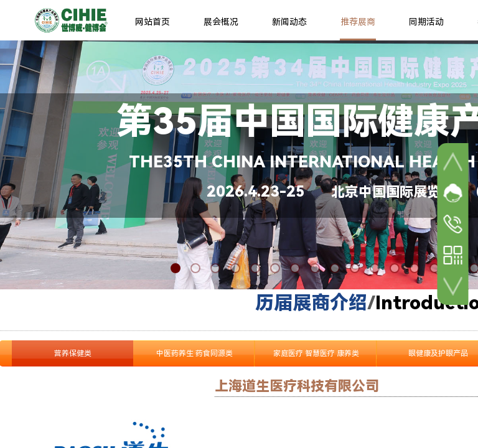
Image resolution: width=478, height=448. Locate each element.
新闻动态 (289, 22)
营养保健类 (73, 353)
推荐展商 (358, 22)
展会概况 (221, 22)
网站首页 (152, 22)
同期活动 (426, 22)
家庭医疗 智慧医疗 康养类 (316, 353)
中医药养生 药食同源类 (194, 353)
